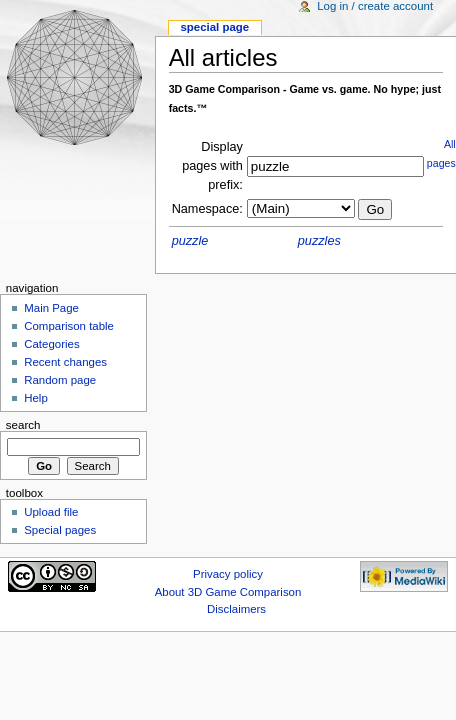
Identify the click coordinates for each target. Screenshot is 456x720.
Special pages (60, 530)
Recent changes (65, 362)
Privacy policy (228, 574)
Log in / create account (375, 6)
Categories (51, 344)
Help (36, 398)
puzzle (190, 241)
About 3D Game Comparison (228, 592)
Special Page (214, 27)
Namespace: (207, 209)
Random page (60, 380)
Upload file (51, 512)
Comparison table (69, 326)
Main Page (51, 308)
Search (23, 425)
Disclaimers (236, 609)
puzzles (319, 241)
